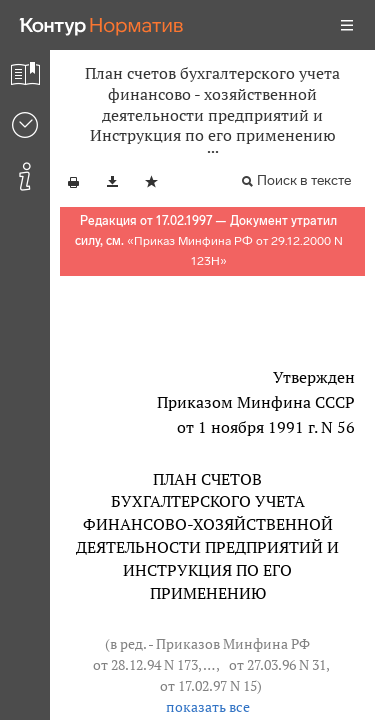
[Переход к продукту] (102, 25)
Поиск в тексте (304, 180)
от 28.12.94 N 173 (145, 664)
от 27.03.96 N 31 (277, 664)
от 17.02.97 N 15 (208, 685)
